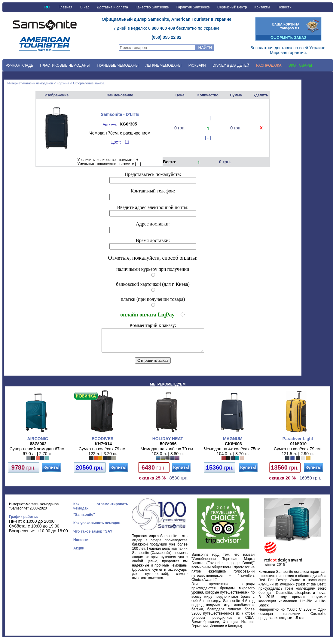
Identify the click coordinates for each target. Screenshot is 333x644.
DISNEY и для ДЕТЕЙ (231, 65)
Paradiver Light (298, 443)
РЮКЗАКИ (197, 65)
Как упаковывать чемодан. (97, 528)
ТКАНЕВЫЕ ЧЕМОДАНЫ (117, 65)
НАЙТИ (205, 48)
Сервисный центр (232, 7)
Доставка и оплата (112, 7)
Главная (66, 7)
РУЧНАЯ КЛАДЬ (19, 65)
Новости (284, 7)
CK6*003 (233, 448)
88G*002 (38, 448)
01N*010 (299, 448)
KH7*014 (103, 448)
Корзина (63, 83)
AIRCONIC (38, 443)
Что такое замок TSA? (93, 536)
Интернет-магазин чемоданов (30, 83)
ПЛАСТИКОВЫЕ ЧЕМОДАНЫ (65, 65)
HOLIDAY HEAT (168, 443)
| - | (208, 138)
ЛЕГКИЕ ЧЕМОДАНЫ (163, 65)
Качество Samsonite (152, 7)
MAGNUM (233, 443)
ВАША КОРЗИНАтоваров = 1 (286, 26)
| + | (208, 118)
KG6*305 (128, 124)
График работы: (23, 521)
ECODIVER (103, 443)
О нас (85, 7)
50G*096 (168, 448)
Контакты (262, 7)
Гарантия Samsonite (193, 7)
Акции (79, 553)
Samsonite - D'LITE (120, 114)
